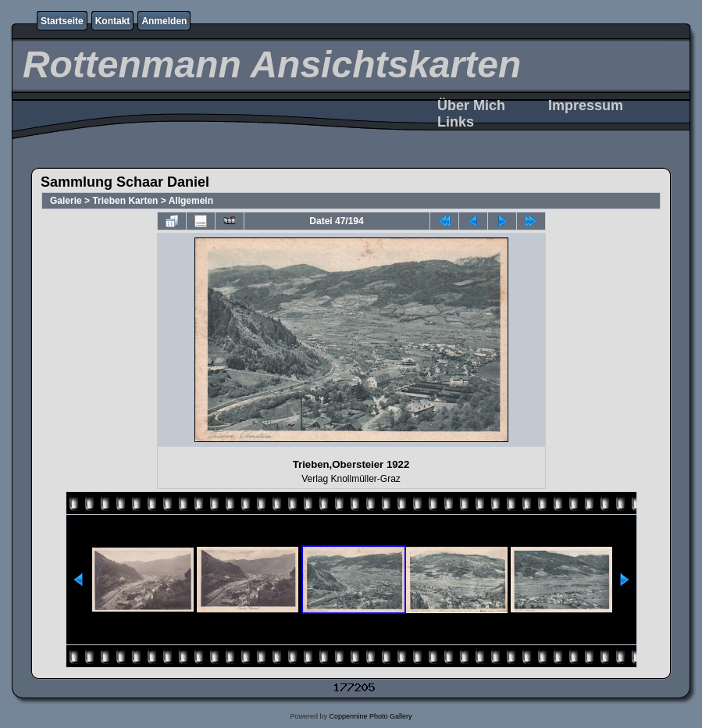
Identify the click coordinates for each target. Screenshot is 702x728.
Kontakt (113, 21)
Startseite (62, 21)
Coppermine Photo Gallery (370, 716)
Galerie (66, 201)
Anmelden (164, 21)
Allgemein (191, 201)
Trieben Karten (125, 201)
